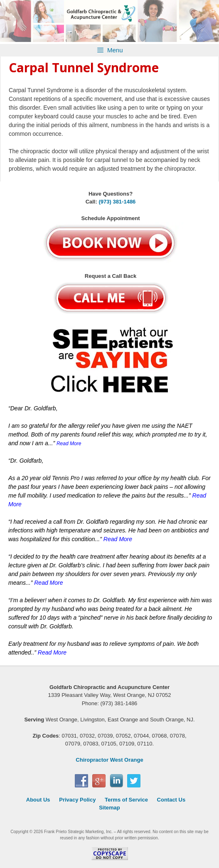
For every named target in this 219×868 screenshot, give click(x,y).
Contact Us (171, 800)
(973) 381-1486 (117, 202)
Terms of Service (126, 800)
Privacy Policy (77, 800)
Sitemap (109, 808)
